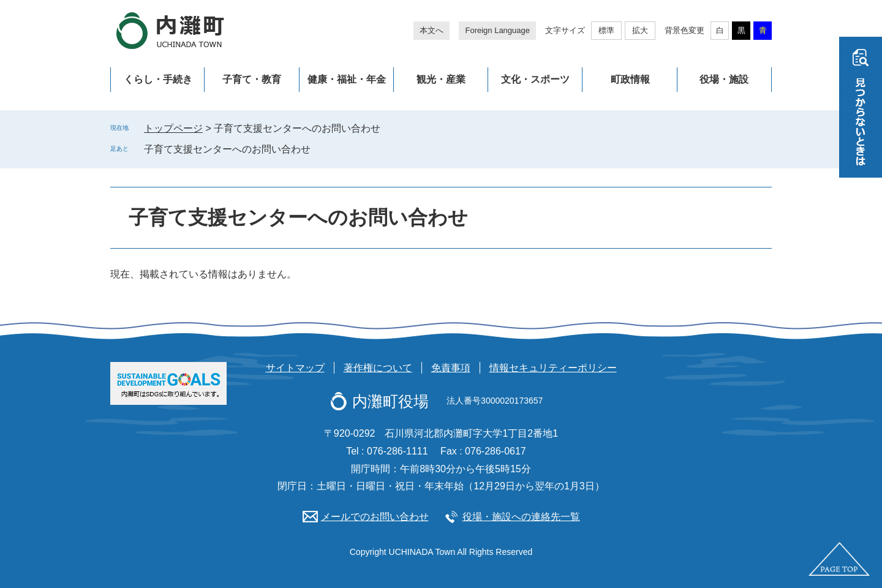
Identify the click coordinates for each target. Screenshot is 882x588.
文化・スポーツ (535, 79)
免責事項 (451, 368)
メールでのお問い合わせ (375, 517)
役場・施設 (724, 79)
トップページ (173, 128)
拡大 (640, 30)
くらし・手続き (158, 79)
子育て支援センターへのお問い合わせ (227, 149)
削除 (319, 149)
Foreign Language (497, 30)
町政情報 (630, 79)
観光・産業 (441, 79)
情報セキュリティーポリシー (553, 368)
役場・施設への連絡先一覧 (521, 517)
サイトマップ (295, 368)
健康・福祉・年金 (347, 79)
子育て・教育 (252, 79)
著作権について (378, 368)
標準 (606, 30)
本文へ (432, 30)
